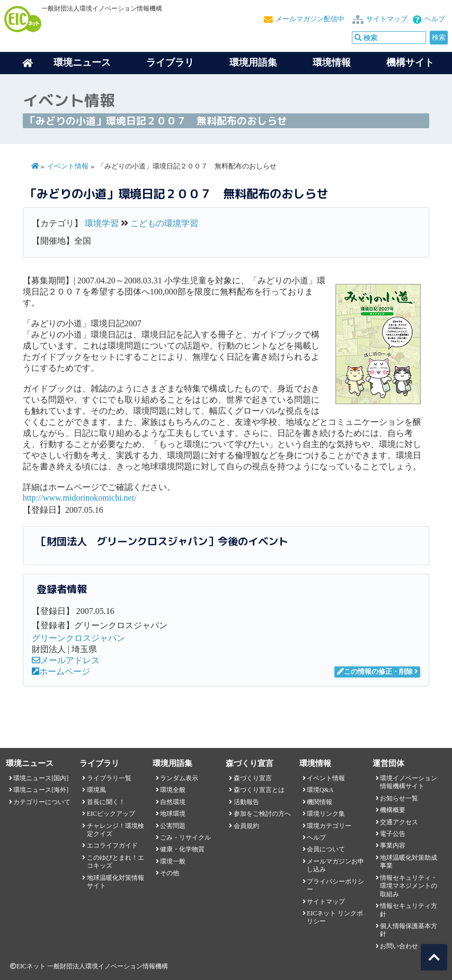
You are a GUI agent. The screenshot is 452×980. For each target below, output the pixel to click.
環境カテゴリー (329, 826)
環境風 (96, 790)
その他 (170, 873)
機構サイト (410, 63)
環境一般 (173, 861)
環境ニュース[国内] (41, 778)
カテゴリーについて (42, 802)
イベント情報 (68, 166)
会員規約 (246, 826)
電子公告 (393, 834)
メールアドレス (66, 660)
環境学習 (102, 223)
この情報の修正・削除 (375, 672)
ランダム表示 (179, 778)
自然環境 (173, 802)
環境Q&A (320, 790)
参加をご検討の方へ (262, 814)
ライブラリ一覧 (109, 778)
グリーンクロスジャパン (78, 638)
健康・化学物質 (182, 849)
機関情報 (320, 802)
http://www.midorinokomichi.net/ (80, 498)
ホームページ (61, 671)
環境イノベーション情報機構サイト (409, 782)
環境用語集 (253, 63)
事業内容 (393, 845)
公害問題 (173, 826)
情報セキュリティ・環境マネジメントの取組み (409, 886)
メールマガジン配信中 (310, 19)
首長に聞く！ (106, 802)
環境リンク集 (326, 814)
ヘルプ (435, 19)
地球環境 (173, 814)
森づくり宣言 (253, 778)
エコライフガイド (112, 845)
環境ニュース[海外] (41, 790)
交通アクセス (399, 822)
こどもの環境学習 (164, 223)
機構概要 (393, 810)
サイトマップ (387, 19)
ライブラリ (170, 63)
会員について (326, 849)
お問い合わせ (399, 946)
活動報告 (246, 802)
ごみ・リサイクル (185, 838)
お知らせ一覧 (399, 798)
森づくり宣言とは (259, 790)
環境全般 (173, 790)
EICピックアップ (111, 814)
